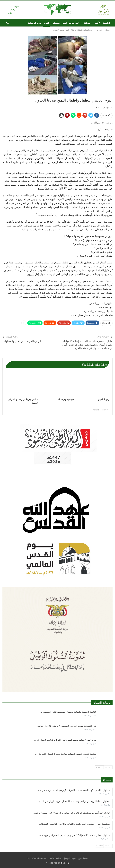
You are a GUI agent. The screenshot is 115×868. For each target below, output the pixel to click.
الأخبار (97, 23)
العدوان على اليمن (71, 23)
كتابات (46, 23)
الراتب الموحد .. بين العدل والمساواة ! (22, 341)
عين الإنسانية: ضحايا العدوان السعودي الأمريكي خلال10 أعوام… (66, 726)
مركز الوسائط (35, 23)
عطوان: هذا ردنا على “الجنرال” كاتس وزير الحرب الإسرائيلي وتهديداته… (73, 835)
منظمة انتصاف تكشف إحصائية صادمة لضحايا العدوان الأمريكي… (66, 754)
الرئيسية (106, 23)
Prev (105, 410)
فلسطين (56, 23)
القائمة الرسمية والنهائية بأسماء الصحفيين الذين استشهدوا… (68, 712)
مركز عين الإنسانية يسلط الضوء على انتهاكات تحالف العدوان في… (65, 740)
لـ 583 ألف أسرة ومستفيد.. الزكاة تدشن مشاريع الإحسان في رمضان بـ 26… (72, 813)
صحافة (87, 23)
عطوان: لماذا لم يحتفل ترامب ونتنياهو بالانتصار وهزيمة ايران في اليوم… (73, 801)
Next (96, 410)
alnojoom (65, 863)
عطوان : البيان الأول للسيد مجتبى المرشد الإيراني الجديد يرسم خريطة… (73, 790)
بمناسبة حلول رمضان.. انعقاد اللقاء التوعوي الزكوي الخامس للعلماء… (74, 824)
